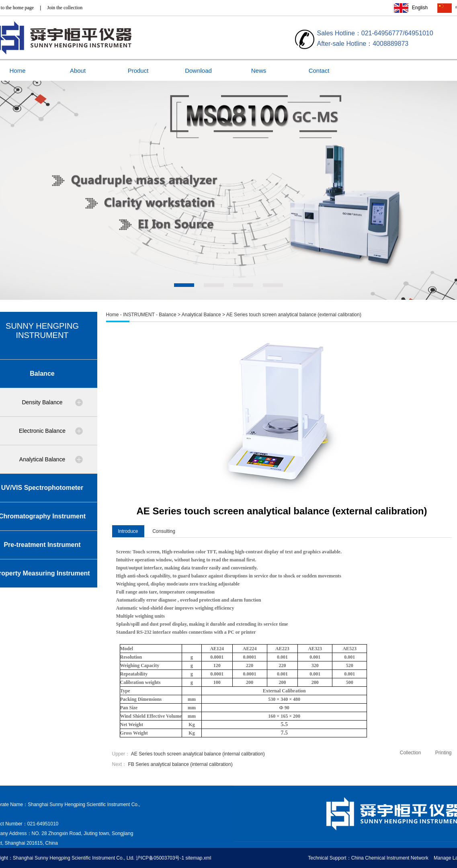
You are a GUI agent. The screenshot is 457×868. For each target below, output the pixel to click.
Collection (411, 753)
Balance (167, 315)
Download (198, 71)
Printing (444, 753)
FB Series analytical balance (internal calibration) (180, 764)
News (259, 71)
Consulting (164, 531)
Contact (319, 71)
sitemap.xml (198, 858)
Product (138, 71)
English (420, 8)
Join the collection (65, 8)
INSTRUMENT (139, 315)
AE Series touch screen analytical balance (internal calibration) (198, 754)
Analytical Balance (201, 315)
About (78, 71)
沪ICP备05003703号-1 (160, 858)
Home (113, 315)
